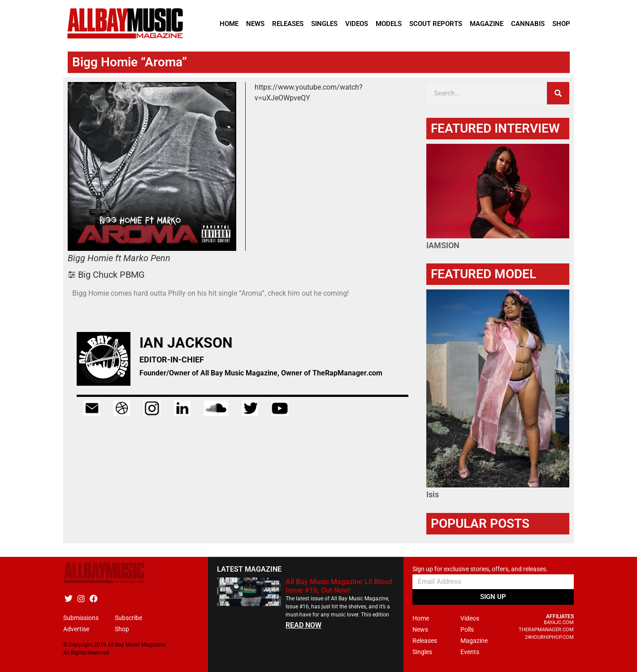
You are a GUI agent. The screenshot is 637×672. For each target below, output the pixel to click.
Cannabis (528, 24)
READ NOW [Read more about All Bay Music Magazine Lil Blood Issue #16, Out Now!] (303, 625)
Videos (357, 24)
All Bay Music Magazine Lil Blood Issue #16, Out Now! (339, 586)
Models (389, 24)
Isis (433, 494)
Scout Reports (436, 24)
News (255, 24)
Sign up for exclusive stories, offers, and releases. (480, 569)
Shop (561, 24)
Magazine (487, 24)
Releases (288, 24)
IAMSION (443, 245)
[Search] (558, 93)
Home (229, 24)
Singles (324, 24)
